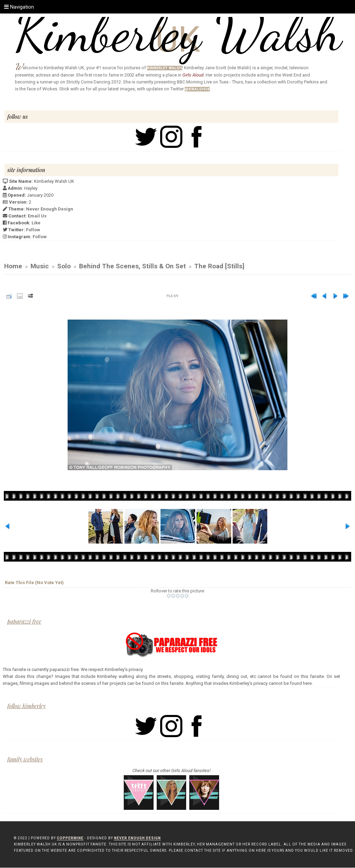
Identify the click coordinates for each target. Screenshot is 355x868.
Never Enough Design (50, 209)
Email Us (37, 216)
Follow (33, 230)
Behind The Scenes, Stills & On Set (132, 266)
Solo (64, 266)
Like (36, 223)
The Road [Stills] (219, 266)
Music (40, 266)
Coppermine (70, 838)
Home (13, 266)
